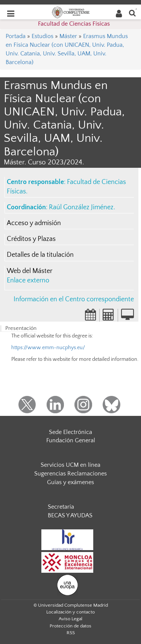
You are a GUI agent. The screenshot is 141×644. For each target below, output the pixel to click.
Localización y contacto (70, 612)
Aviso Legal (70, 619)
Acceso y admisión (34, 223)
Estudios (42, 36)
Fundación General (71, 440)
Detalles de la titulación (40, 255)
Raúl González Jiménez (81, 207)
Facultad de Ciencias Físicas (74, 24)
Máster (68, 36)
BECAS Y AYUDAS (70, 515)
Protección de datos (70, 626)
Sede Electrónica (70, 432)
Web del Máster (30, 271)
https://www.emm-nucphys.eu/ (48, 348)
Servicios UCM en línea (70, 465)
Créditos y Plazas (31, 239)
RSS (71, 633)
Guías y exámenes (70, 482)
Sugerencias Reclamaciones (70, 474)
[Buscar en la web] (132, 13)
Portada (16, 36)
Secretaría (61, 507)
